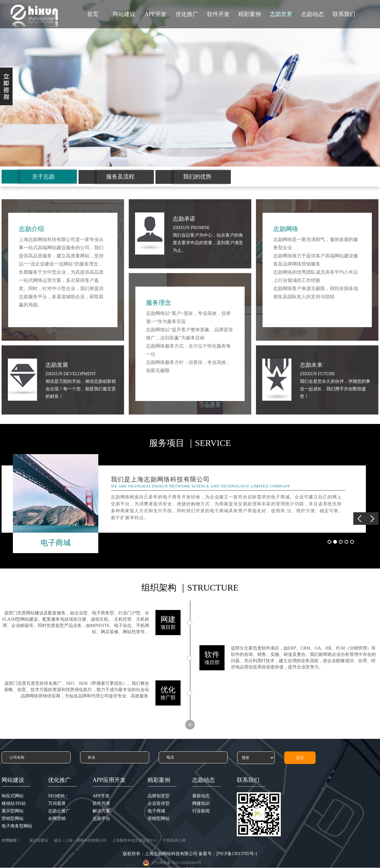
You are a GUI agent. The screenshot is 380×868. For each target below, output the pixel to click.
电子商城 (156, 811)
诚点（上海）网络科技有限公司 (80, 840)
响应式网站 (13, 796)
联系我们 (344, 14)
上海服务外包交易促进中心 (135, 840)
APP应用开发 (109, 780)
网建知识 (201, 803)
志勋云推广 (59, 811)
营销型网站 (13, 819)
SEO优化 (57, 796)
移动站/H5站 (14, 803)
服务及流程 (120, 177)
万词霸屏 (57, 803)
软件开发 (218, 14)
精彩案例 (250, 14)
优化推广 (187, 14)
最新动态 (201, 796)
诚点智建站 (39, 840)
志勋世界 (281, 14)
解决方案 (101, 811)
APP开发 (155, 14)
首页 (93, 14)
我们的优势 (197, 177)
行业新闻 (201, 811)
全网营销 (57, 819)
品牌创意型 (159, 796)
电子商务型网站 (17, 826)
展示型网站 (13, 811)
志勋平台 (101, 819)
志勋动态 (312, 14)
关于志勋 (43, 177)
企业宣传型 (159, 803)
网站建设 (124, 14)
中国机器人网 (174, 840)
